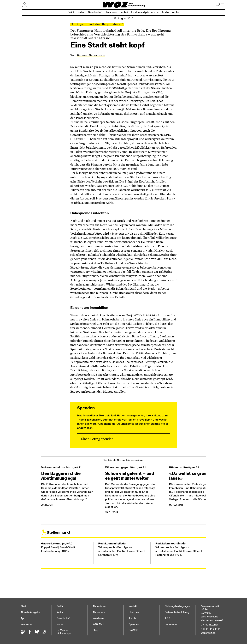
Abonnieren (99, 606)
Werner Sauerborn (91, 55)
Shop (96, 630)
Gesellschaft (95, 12)
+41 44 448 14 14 (211, 629)
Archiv (176, 12)
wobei (124, 12)
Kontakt (133, 606)
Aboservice (99, 612)
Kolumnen (112, 12)
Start (23, 606)
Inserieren (98, 618)
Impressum (171, 624)
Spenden (134, 624)
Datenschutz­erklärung (177, 612)
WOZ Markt (99, 624)
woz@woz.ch (208, 633)
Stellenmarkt (58, 532)
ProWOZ (134, 630)
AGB (167, 618)
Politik (71, 12)
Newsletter (27, 624)
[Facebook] (30, 632)
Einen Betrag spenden (97, 439)
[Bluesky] (37, 632)
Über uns (134, 612)
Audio (165, 12)
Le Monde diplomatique (145, 12)
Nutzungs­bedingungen (177, 606)
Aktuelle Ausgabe (30, 612)
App (23, 618)
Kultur (81, 12)
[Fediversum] (23, 632)
